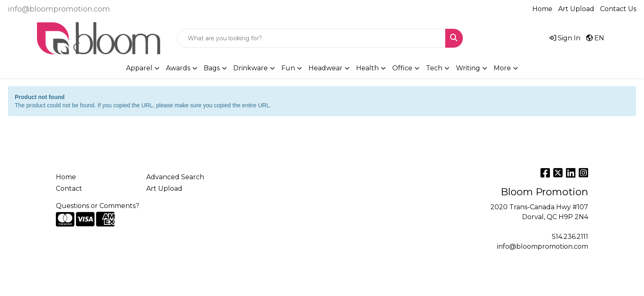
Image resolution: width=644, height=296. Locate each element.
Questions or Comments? (98, 206)
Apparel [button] (139, 68)
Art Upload (576, 9)
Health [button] (367, 68)
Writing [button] (468, 68)
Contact (69, 188)
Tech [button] (434, 68)
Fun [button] (288, 68)
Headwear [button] (325, 68)
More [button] (502, 68)
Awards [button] (178, 68)
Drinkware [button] (251, 68)
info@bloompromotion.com (59, 9)
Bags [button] (212, 68)
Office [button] (402, 68)
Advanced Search (175, 177)
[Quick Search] (311, 38)
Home (542, 9)
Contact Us (618, 9)
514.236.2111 (570, 237)
